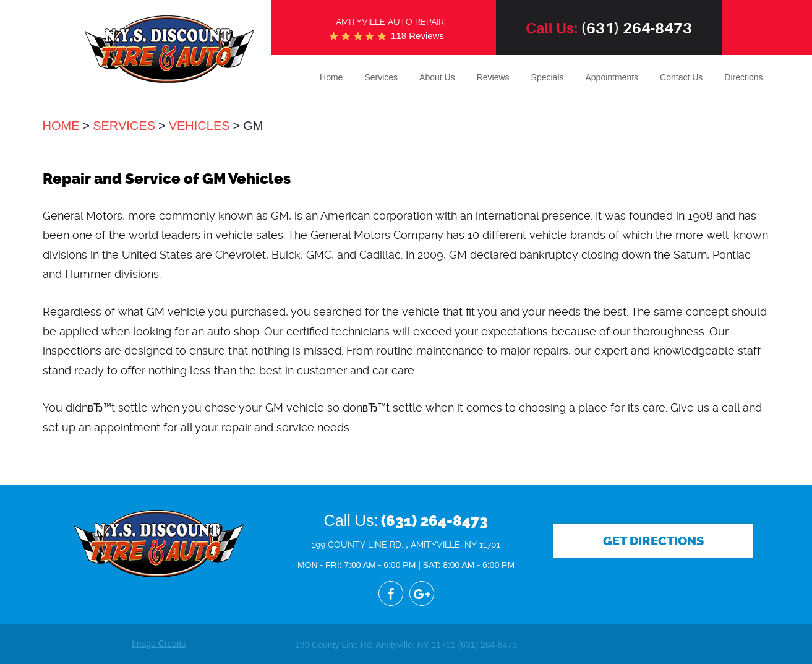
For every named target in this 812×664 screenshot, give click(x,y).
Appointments (612, 77)
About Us (437, 77)
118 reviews (417, 36)
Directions (743, 77)
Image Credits (159, 644)
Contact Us (681, 77)
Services (381, 77)
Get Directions (653, 541)
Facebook (391, 593)
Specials (548, 77)
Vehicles (199, 126)
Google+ (422, 593)
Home (331, 77)
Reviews (493, 77)
